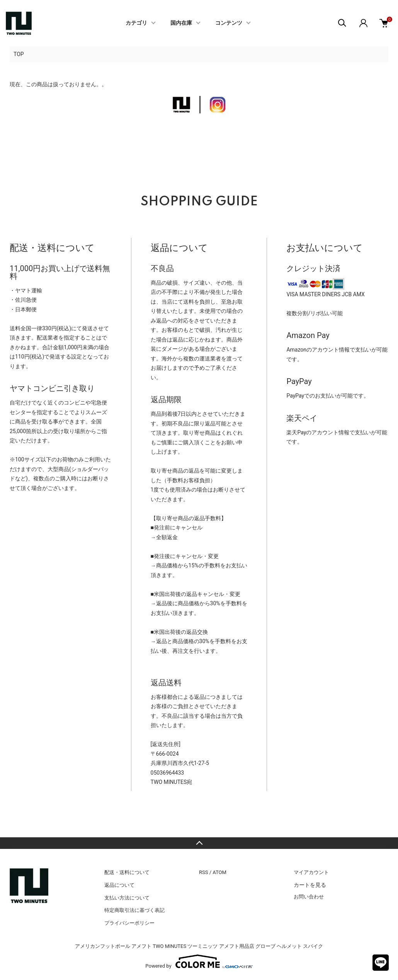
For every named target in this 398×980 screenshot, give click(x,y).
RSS (203, 872)
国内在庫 (181, 23)
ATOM (219, 872)
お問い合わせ (309, 897)
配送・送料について (127, 872)
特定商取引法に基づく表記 (134, 910)
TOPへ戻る (199, 843)
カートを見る (310, 885)
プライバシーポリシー (129, 923)
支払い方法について (127, 898)
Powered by (199, 961)
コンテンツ (229, 23)
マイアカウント (311, 872)
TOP (19, 54)
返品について (119, 885)
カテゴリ (136, 23)
